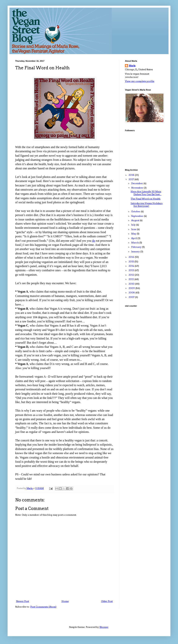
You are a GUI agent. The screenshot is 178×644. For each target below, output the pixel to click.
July (134, 225)
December (137, 183)
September (138, 216)
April (134, 238)
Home (65, 601)
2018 (132, 175)
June (134, 229)
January (136, 251)
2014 (132, 266)
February (137, 247)
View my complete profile (140, 81)
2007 (132, 297)
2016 (132, 257)
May (134, 234)
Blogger (104, 627)
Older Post (107, 601)
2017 (132, 179)
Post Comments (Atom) (43, 607)
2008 (132, 292)
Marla (132, 66)
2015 (132, 262)
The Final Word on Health (146, 199)
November (137, 188)
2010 (132, 284)
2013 (132, 270)
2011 (132, 279)
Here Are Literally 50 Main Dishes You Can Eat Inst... (146, 193)
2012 (132, 275)
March (135, 243)
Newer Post (23, 601)
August (135, 220)
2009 (132, 288)
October (136, 211)
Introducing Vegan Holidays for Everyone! (147, 205)
